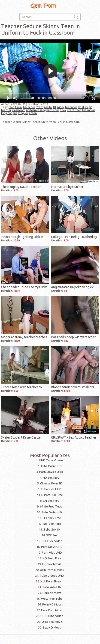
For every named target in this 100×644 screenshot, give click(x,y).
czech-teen (74, 110)
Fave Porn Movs (52, 610)
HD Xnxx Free (52, 518)
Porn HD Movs (52, 604)
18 (54, 107)
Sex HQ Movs (52, 627)
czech (40, 107)
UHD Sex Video (52, 541)
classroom (19, 110)
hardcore (29, 107)
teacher (6, 110)
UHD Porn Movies (52, 570)
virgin (89, 107)
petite (48, 107)
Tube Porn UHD (51, 466)
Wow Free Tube (52, 599)
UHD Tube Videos (51, 460)
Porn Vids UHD (52, 552)
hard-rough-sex (56, 110)
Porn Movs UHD (52, 547)
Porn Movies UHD (51, 472)
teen (12, 107)
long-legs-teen (27, 113)
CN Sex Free (51, 501)
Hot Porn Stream (52, 581)
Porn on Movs (52, 593)
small (81, 107)
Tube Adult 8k (52, 587)
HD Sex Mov (51, 478)
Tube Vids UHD (51, 489)
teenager (71, 107)
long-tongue (9, 113)
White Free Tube (51, 506)
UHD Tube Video (52, 616)
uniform (31, 110)
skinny (61, 107)
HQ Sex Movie (52, 564)
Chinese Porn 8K (51, 483)
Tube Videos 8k (52, 512)
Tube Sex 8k (52, 529)
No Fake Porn (52, 524)
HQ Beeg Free (52, 558)
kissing (42, 110)
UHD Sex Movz (52, 622)
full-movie (89, 110)
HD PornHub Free (51, 495)
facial (19, 107)
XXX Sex (52, 535)
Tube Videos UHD (52, 576)
